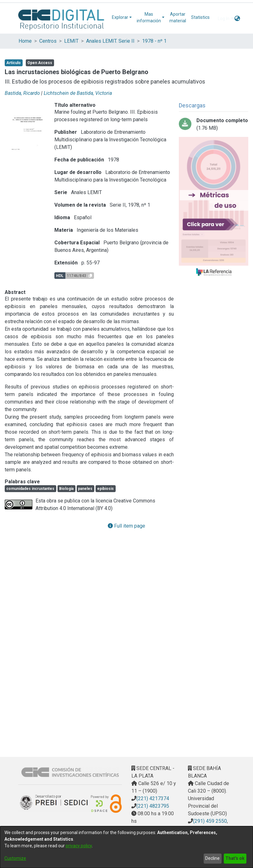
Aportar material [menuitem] (178, 17)
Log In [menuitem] (224, 19)
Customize (15, 858)
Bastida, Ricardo (22, 93)
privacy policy (79, 846)
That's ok (235, 858)
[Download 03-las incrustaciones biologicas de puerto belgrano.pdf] (214, 124)
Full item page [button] (126, 526)
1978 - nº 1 (154, 41)
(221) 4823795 (153, 806)
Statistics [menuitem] (200, 17)
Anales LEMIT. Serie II (110, 41)
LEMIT (71, 41)
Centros (48, 41)
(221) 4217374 (153, 798)
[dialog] (126, 847)
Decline (212, 858)
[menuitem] (122, 17)
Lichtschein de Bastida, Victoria (78, 93)
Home (25, 41)
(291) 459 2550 (210, 821)
